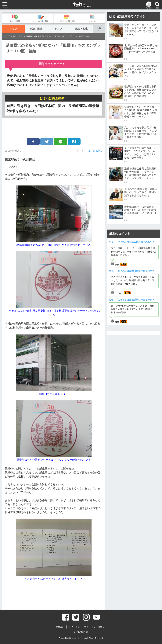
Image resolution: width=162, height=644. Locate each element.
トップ (13, 29)
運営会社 (60, 627)
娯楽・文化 (81, 29)
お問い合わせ (81, 632)
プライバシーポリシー (95, 627)
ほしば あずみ (95, 151)
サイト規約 (74, 627)
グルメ (59, 29)
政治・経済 (36, 29)
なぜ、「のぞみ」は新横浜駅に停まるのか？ (131, 242)
